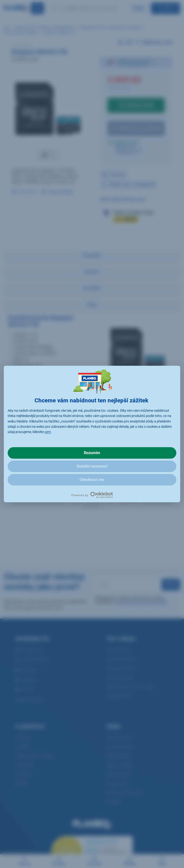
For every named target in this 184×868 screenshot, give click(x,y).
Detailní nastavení (92, 466)
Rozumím (92, 453)
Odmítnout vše (92, 480)
